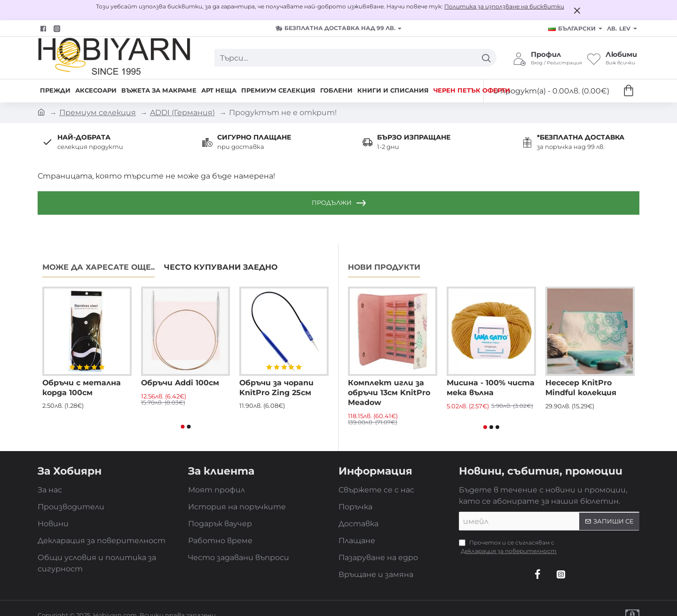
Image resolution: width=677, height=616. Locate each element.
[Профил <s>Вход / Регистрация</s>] (547, 58)
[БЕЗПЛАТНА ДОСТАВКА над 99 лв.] (338, 28)
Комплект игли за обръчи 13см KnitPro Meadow (389, 393)
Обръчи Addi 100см (180, 383)
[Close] (577, 10)
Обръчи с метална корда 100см (82, 388)
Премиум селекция (98, 113)
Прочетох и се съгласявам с (509, 547)
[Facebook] (44, 29)
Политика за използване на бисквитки (504, 6)
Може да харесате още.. (98, 267)
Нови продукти (384, 267)
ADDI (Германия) (182, 113)
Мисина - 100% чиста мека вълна (491, 388)
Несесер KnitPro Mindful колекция (581, 388)
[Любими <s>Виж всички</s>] (612, 58)
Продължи (332, 203)
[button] (182, 427)
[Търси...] (486, 58)
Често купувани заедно (221, 267)
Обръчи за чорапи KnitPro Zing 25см (276, 388)
